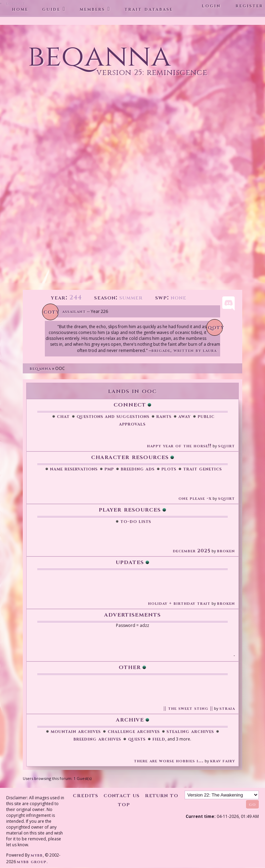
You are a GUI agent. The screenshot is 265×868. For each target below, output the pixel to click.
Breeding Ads (138, 469)
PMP (109, 469)
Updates (130, 562)
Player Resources (130, 509)
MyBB (37, 855)
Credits (86, 795)
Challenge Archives (134, 731)
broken (226, 551)
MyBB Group (32, 862)
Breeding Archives (97, 739)
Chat (63, 416)
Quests (137, 739)
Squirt (227, 446)
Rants (164, 416)
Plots (169, 469)
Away (185, 416)
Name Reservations (74, 469)
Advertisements (132, 614)
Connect (130, 404)
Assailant (74, 311)
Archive (130, 719)
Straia (227, 708)
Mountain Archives (76, 731)
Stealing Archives (190, 731)
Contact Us (122, 795)
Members (92, 9)
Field (159, 739)
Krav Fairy (223, 761)
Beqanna (40, 368)
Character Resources (130, 457)
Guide (51, 9)
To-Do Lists (136, 521)
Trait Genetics (203, 469)
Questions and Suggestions (113, 416)
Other (130, 667)
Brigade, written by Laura (184, 350)
